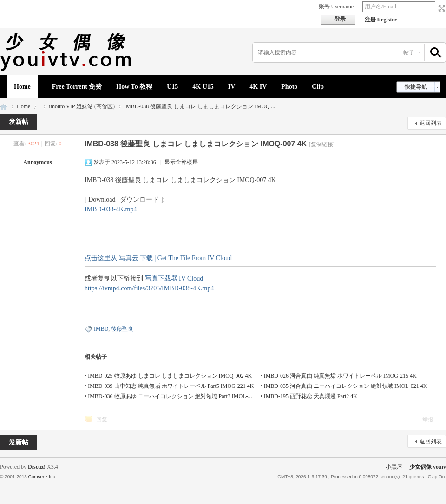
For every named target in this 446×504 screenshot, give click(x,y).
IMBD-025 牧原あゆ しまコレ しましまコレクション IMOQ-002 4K (170, 376)
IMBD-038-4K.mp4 (111, 209)
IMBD (101, 329)
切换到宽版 (441, 8)
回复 (102, 419)
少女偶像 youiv (4, 107)
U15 (172, 87)
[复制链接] (322, 144)
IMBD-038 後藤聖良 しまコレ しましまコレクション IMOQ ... (200, 106)
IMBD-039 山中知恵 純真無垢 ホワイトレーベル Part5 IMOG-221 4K (171, 386)
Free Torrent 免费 (77, 87)
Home (22, 87)
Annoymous (37, 162)
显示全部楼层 (181, 162)
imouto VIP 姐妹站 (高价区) (82, 106)
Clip (318, 87)
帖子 (409, 52)
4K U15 (203, 87)
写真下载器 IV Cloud (174, 278)
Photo (289, 87)
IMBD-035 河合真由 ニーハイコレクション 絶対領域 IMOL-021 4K (346, 386)
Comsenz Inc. (42, 476)
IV (232, 87)
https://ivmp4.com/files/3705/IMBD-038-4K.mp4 (149, 288)
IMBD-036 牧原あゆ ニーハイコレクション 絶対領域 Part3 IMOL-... (170, 396)
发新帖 (19, 122)
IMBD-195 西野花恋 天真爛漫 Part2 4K (311, 396)
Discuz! (37, 467)
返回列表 (431, 123)
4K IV (258, 87)
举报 (428, 419)
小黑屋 (394, 467)
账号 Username (336, 7)
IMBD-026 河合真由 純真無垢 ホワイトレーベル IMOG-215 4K (340, 376)
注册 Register (381, 20)
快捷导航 (416, 87)
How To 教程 (134, 87)
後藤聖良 (122, 329)
